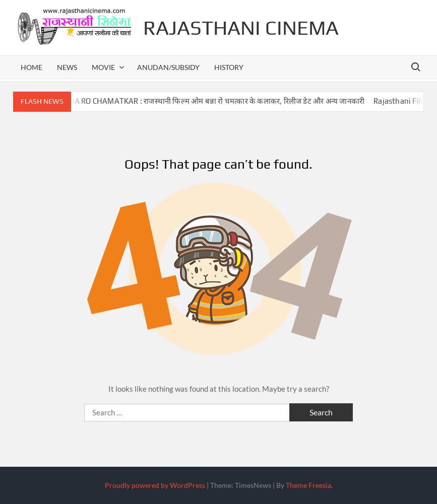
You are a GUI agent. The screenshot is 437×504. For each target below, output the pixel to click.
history (229, 67)
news (67, 67)
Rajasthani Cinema (241, 28)
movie (103, 67)
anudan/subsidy (168, 67)
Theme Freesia (308, 485)
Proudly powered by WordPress (155, 485)
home (32, 67)
